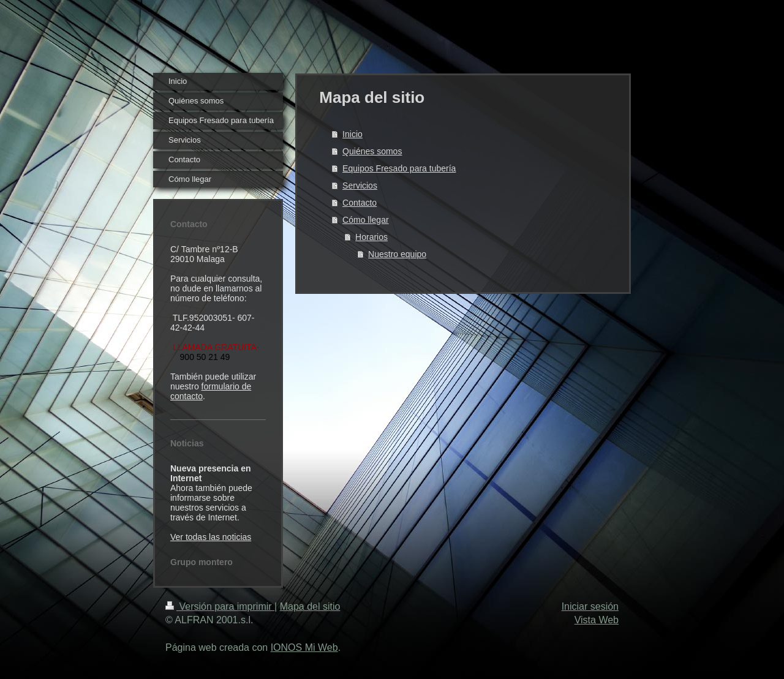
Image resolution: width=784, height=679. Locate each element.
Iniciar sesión (590, 606)
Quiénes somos (372, 151)
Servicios (360, 186)
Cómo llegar (365, 220)
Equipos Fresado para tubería (399, 168)
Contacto (360, 203)
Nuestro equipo (397, 254)
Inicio (352, 134)
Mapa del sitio (310, 606)
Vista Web (597, 620)
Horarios (371, 237)
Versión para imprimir (220, 606)
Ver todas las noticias (211, 537)
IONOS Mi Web (304, 647)
